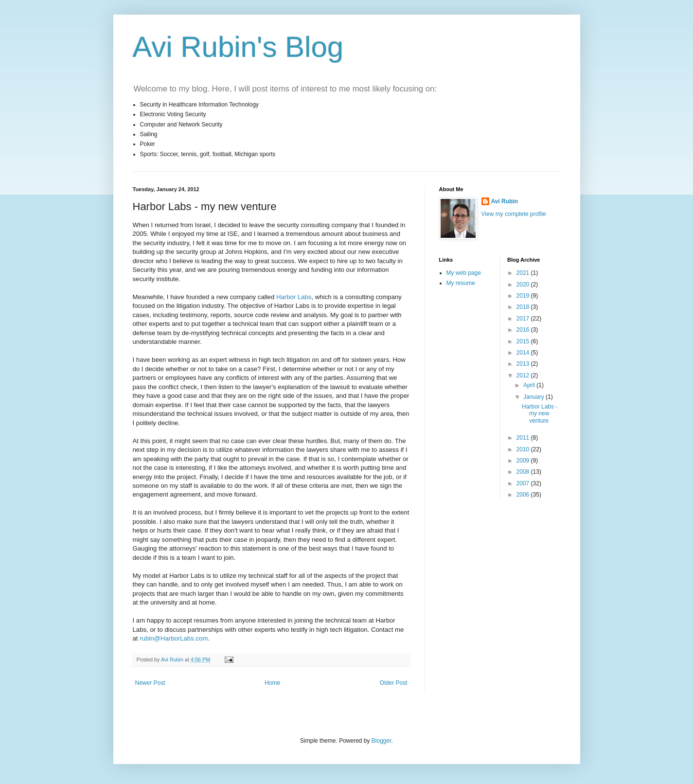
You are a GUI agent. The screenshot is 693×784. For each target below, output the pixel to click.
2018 (524, 307)
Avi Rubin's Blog (238, 47)
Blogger (382, 741)
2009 (524, 461)
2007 (524, 483)
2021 (524, 273)
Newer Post (150, 683)
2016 (524, 330)
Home (272, 683)
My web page (464, 273)
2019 (524, 296)
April (530, 385)
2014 (524, 353)
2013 (524, 364)
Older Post (394, 683)
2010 (524, 449)
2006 (524, 495)
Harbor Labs (294, 297)
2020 (524, 285)
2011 (524, 438)
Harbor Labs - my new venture (540, 414)
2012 (524, 375)
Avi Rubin (505, 201)
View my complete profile (514, 214)
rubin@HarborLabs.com (174, 638)
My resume (461, 283)
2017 (524, 319)
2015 (524, 341)
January (534, 397)
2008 (524, 472)
